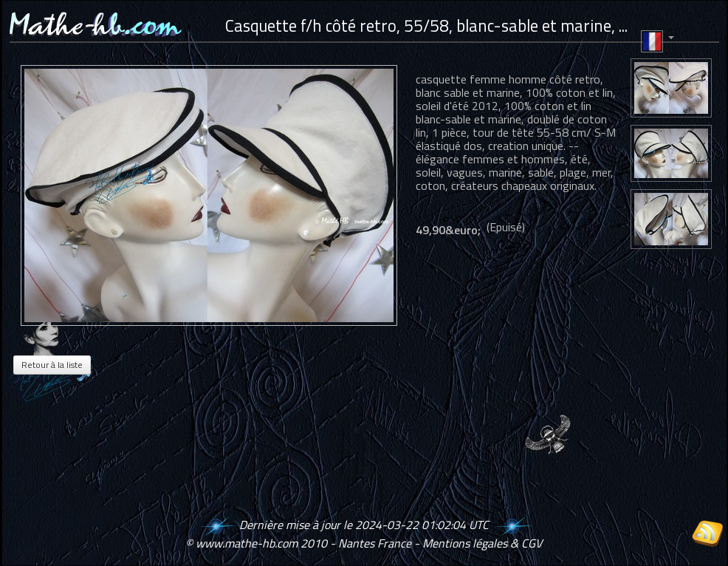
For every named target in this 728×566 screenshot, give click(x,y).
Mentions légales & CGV (482, 543)
